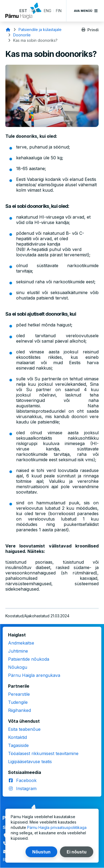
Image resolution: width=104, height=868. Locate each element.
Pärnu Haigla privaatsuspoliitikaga (57, 827)
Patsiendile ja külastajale (40, 30)
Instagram (26, 788)
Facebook (26, 780)
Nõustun (41, 852)
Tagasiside (18, 745)
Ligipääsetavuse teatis (30, 762)
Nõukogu (18, 667)
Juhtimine (18, 651)
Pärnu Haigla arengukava (34, 675)
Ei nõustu (77, 852)
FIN (59, 11)
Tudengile (18, 702)
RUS (35, 11)
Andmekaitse (21, 643)
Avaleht (8, 30)
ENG (48, 11)
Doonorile (22, 35)
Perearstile (19, 694)
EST (23, 11)
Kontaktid (17, 737)
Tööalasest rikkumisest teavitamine (43, 753)
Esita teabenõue (24, 729)
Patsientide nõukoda (29, 659)
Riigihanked (19, 710)
